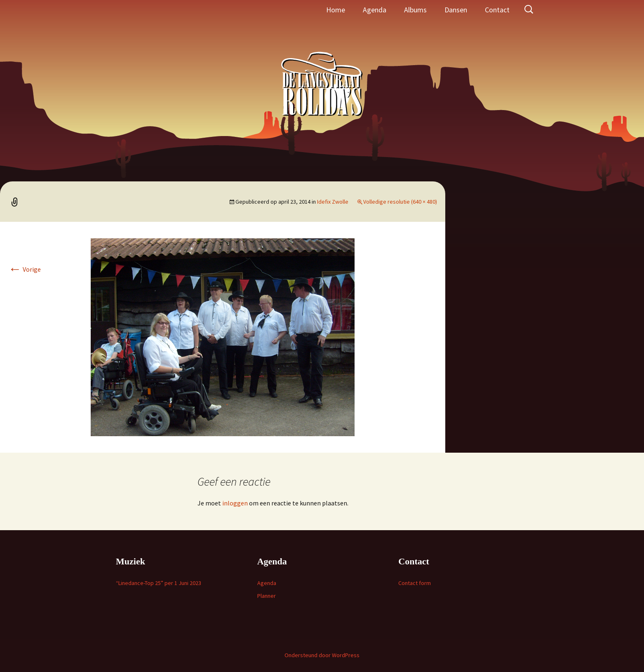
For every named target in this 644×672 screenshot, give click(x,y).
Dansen (456, 10)
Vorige (25, 269)
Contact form (415, 583)
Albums (415, 10)
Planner (267, 596)
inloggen (235, 503)
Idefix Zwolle (333, 202)
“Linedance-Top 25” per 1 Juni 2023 (159, 583)
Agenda (375, 10)
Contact (497, 10)
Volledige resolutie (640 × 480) (400, 202)
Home (336, 10)
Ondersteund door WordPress (322, 655)
